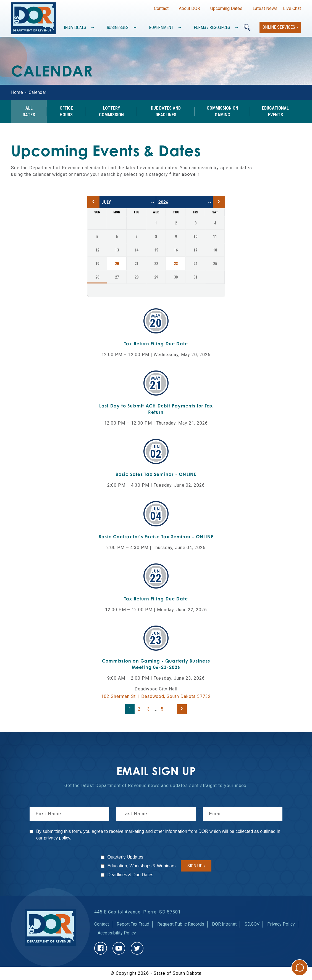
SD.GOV (252, 924)
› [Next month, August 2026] (219, 201)
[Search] (247, 27)
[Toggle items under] (93, 28)
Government (161, 27)
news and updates (168, 786)
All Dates (29, 111)
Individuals (75, 27)
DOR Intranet (224, 924)
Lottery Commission (111, 111)
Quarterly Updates (125, 857)
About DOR (189, 8)
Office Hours (66, 111)
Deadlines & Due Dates (130, 875)
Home (17, 92)
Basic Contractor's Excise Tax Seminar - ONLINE (156, 537)
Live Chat (292, 8)
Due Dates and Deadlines (166, 111)
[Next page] (182, 709)
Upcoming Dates (226, 8)
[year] (184, 202)
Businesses (118, 27)
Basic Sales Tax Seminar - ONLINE (156, 474)
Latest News (265, 8)
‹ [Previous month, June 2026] (93, 201)
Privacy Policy (281, 924)
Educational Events (275, 111)
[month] (128, 202)
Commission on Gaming (222, 111)
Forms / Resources (212, 27)
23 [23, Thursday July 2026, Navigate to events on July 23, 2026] (176, 264)
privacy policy (57, 838)
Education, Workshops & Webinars (142, 866)
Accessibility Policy (117, 933)
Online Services (279, 27)
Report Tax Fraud (133, 924)
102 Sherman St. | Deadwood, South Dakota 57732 (156, 696)
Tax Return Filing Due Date (156, 344)
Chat (300, 968)
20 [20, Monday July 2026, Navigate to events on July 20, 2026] (117, 264)
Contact (161, 8)
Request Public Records (181, 924)
